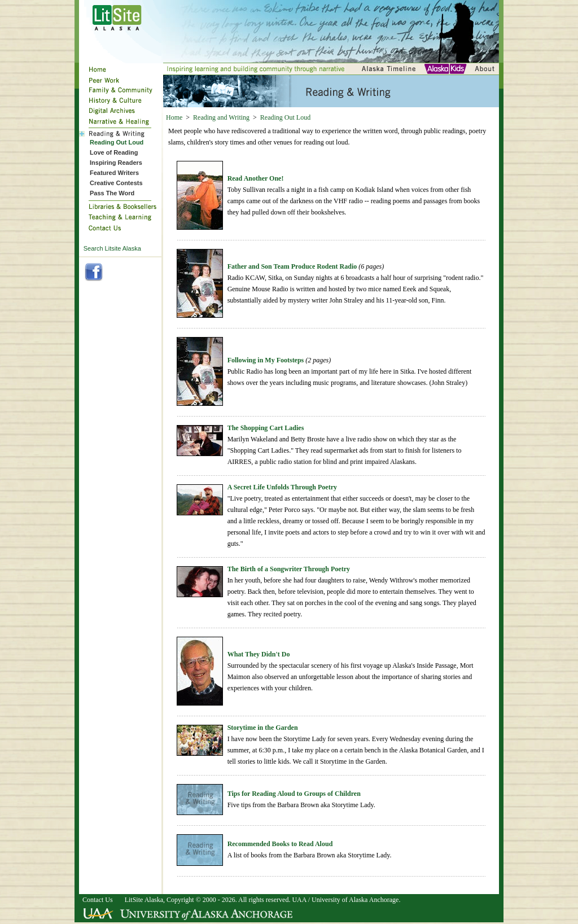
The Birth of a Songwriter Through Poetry (289, 569)
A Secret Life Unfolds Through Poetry (282, 487)
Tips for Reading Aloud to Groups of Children (294, 794)
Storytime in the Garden (263, 728)
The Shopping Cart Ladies (266, 428)
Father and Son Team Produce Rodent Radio (292, 266)
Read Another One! (256, 178)
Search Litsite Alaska (112, 248)
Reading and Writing (221, 117)
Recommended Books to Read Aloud (280, 844)
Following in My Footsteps (266, 360)
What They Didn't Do (259, 654)
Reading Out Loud (285, 117)
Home (174, 117)
